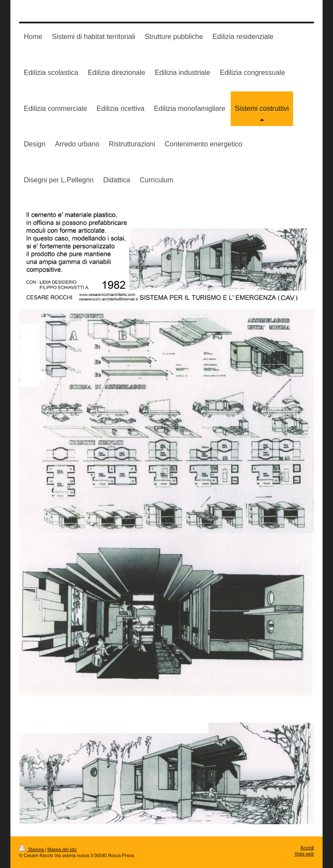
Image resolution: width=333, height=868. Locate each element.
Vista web (304, 854)
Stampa (32, 850)
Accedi (307, 848)
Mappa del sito (62, 850)
